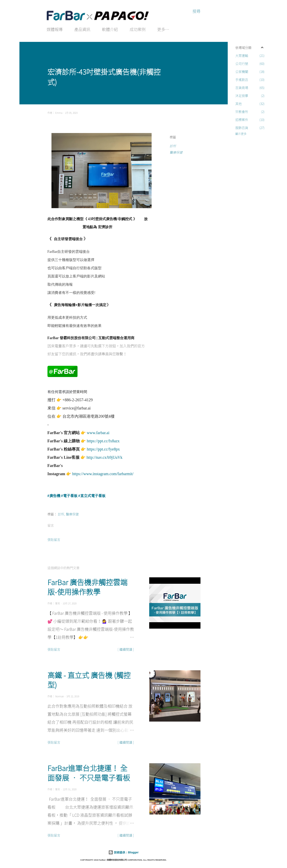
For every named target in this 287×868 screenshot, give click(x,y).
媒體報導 (55, 29)
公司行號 (250, 64)
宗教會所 (250, 112)
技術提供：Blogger (123, 852)
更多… (163, 29)
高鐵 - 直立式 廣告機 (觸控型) (89, 679)
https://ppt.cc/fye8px (103, 448)
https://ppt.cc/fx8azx (103, 440)
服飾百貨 (250, 128)
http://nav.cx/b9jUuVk (104, 457)
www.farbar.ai (98, 432)
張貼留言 (54, 539)
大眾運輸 (250, 55)
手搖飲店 (250, 80)
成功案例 (138, 29)
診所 (173, 146)
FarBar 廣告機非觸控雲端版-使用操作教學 (87, 586)
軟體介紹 (110, 29)
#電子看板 (69, 495)
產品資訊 (82, 29)
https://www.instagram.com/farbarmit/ (103, 473)
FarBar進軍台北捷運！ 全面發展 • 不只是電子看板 (89, 772)
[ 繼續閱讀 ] (126, 648)
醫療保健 (176, 152)
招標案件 (250, 120)
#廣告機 (54, 495)
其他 (250, 104)
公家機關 (250, 72)
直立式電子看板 (93, 495)
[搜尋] (196, 11)
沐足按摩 (250, 96)
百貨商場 (250, 88)
